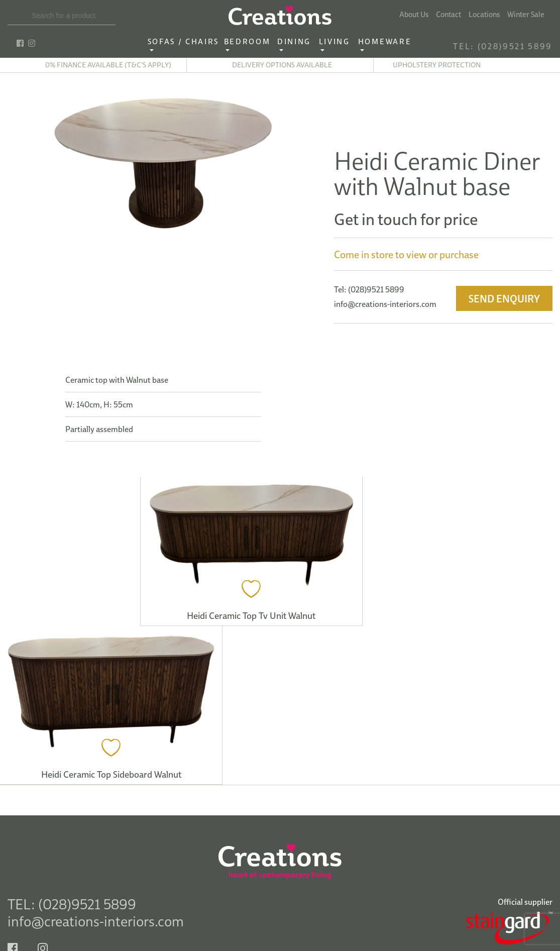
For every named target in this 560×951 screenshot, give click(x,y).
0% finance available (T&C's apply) (108, 65)
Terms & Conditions (46, 916)
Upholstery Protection (437, 65)
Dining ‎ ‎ (297, 42)
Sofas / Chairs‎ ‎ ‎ (185, 42)
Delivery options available (282, 65)
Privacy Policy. (308, 943)
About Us (414, 15)
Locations (484, 15)
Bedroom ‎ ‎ (250, 42)
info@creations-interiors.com (385, 300)
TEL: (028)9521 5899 (503, 46)
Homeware (385, 42)
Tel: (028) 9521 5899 (43, 875)
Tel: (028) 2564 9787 (370, 875)
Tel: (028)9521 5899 (369, 286)
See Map (22, 844)
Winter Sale (526, 15)
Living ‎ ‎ (337, 42)
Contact (449, 15)
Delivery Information (138, 916)
